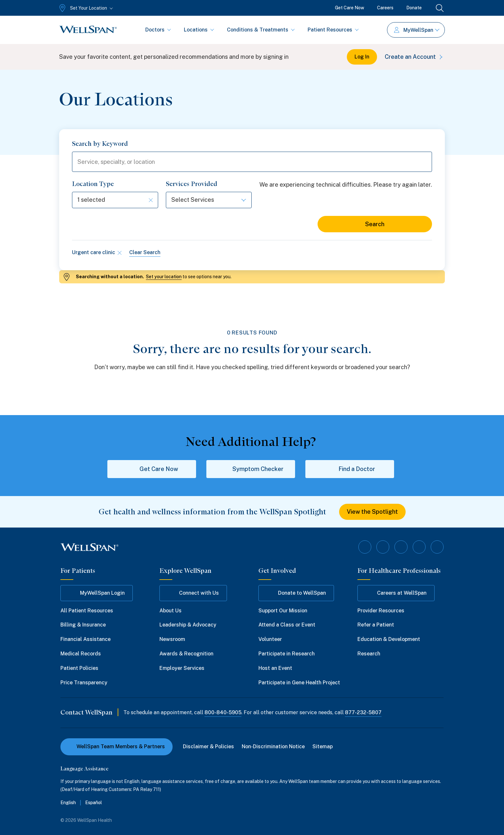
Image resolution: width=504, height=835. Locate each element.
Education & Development (389, 640)
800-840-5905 (223, 713)
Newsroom (172, 640)
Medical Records (81, 654)
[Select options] (115, 200)
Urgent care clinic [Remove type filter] (97, 253)
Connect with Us (193, 593)
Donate (414, 8)
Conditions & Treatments (261, 30)
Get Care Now (350, 8)
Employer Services (182, 668)
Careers (385, 8)
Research (369, 654)
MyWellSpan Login (97, 593)
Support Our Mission (283, 611)
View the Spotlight (372, 512)
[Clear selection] (151, 200)
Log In (362, 57)
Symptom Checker (251, 469)
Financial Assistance (85, 640)
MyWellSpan (417, 30)
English (68, 803)
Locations (199, 30)
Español (94, 803)
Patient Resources (333, 30)
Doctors (158, 30)
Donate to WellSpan (296, 593)
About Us (171, 611)
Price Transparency (84, 683)
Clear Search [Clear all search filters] (145, 253)
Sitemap (323, 747)
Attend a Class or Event (287, 625)
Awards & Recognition (186, 654)
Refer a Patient (376, 625)
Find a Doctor (350, 469)
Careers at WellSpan (396, 593)
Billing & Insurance (83, 625)
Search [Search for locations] (375, 224)
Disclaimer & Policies (208, 747)
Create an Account (415, 57)
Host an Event (275, 668)
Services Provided (192, 184)
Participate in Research (287, 654)
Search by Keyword (100, 144)
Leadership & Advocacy (188, 625)
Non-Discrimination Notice (273, 747)
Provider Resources (381, 611)
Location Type (93, 184)
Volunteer (270, 640)
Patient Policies (79, 668)
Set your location (164, 277)
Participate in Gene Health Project (299, 683)
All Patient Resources (87, 611)
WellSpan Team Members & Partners (117, 747)
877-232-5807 (363, 713)
